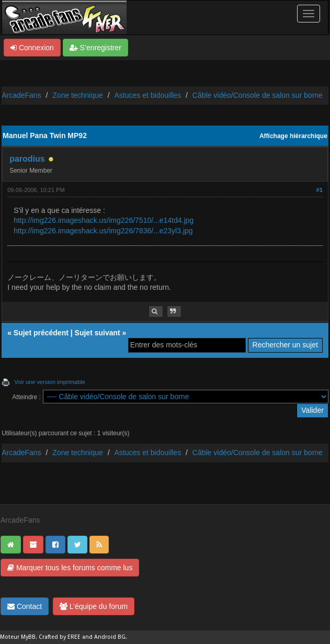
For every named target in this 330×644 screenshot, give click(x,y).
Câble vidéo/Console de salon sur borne (258, 95)
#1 (320, 190)
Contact (25, 606)
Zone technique (78, 95)
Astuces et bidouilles (148, 95)
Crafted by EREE (60, 637)
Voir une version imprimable (50, 382)
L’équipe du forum (94, 606)
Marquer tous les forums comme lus (70, 568)
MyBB (28, 637)
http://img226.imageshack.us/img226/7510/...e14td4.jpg (104, 220)
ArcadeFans (21, 95)
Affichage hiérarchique (293, 136)
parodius (27, 159)
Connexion (32, 48)
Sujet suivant (98, 333)
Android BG (110, 637)
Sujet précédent (41, 333)
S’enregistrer (95, 48)
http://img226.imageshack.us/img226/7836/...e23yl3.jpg (103, 231)
